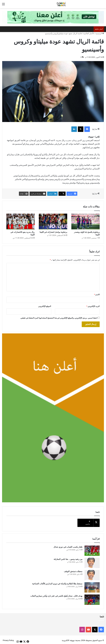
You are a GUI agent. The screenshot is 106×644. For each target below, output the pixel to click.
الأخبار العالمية (89, 33)
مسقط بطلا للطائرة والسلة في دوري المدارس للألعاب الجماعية (57, 582)
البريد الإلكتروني (93, 306)
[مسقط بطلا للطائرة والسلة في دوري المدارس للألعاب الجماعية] (92, 586)
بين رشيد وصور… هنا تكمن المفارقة (68, 558)
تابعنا (102, 615)
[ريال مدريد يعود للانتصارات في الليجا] (20, 222)
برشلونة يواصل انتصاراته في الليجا (53, 232)
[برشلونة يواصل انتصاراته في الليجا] (53, 222)
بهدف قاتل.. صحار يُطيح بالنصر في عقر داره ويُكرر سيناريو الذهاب (56, 595)
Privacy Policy (8, 639)
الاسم (97, 295)
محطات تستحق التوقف (73, 570)
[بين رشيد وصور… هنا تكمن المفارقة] (92, 562)
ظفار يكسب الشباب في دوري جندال (68, 546)
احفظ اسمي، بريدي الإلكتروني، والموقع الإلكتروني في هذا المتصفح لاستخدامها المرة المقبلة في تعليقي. (59, 318)
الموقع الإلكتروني (45, 306)
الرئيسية (100, 33)
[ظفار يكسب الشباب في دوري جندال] (92, 549)
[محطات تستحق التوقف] (92, 574)
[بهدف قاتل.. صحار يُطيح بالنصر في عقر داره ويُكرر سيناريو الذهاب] (92, 598)
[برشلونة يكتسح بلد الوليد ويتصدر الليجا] (86, 222)
